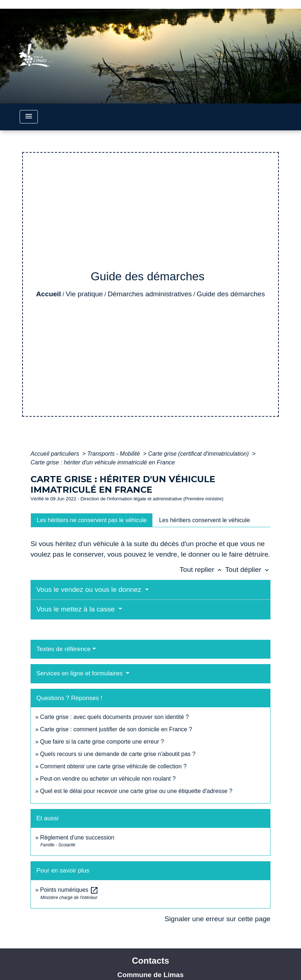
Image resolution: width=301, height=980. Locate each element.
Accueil (48, 294)
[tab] (92, 520)
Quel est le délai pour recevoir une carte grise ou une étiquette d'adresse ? (136, 791)
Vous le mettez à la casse (77, 609)
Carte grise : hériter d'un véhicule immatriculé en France (103, 462)
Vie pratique (84, 294)
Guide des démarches (231, 294)
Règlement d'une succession (77, 837)
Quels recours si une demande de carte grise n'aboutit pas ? (118, 754)
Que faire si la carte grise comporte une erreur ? (102, 742)
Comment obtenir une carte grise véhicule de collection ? (113, 766)
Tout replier (202, 570)
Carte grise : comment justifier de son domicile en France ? (116, 729)
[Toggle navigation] (29, 117)
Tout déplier (248, 570)
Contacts (151, 961)
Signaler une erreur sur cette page (218, 919)
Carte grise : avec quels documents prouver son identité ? (115, 717)
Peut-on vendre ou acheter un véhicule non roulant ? (108, 779)
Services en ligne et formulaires (80, 673)
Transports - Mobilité (114, 454)
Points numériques (69, 890)
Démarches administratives (150, 294)
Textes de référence (63, 649)
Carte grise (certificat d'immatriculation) (199, 454)
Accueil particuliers (56, 454)
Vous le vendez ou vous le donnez (90, 589)
